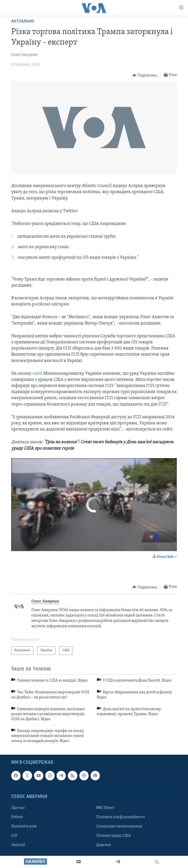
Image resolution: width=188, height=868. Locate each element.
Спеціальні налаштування (119, 826)
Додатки (104, 845)
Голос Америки (24, 55)
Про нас (18, 808)
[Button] (145, 75)
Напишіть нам (24, 826)
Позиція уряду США (113, 836)
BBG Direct (105, 808)
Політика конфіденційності (121, 817)
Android (18, 845)
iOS (14, 836)
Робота (17, 817)
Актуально (23, 21)
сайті (38, 374)
